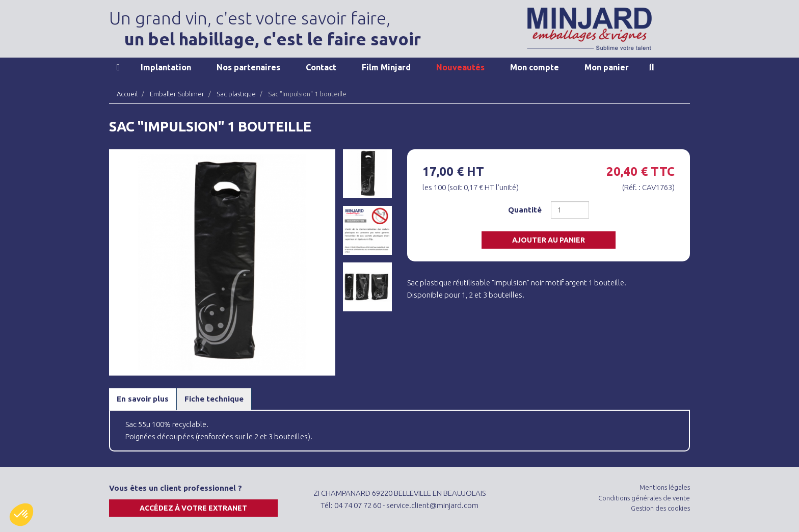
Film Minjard (386, 67)
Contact (321, 67)
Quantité (525, 210)
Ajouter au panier (549, 240)
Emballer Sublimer (177, 94)
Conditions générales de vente (644, 498)
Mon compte (535, 67)
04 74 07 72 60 (358, 505)
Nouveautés (460, 67)
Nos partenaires (248, 67)
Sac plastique (236, 94)
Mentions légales (665, 487)
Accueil (118, 67)
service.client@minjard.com (432, 505)
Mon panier (607, 67)
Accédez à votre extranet (193, 508)
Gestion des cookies (660, 508)
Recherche (652, 67)
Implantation (166, 67)
